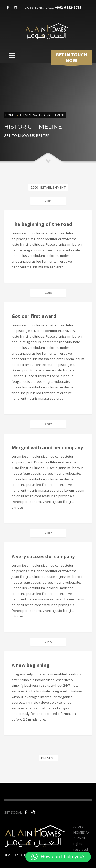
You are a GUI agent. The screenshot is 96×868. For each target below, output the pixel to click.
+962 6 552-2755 (68, 8)
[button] (58, 857)
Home (10, 115)
